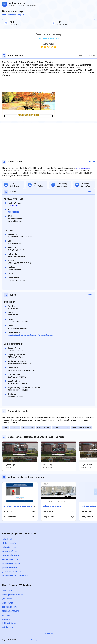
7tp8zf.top (7, 591)
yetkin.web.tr (8, 599)
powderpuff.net (9, 551)
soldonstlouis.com (52, 506)
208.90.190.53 (14, 212)
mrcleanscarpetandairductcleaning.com (24, 506)
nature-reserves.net (12, 563)
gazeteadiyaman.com (12, 571)
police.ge (6, 615)
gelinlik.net (7, 539)
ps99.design (8, 627)
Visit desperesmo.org (13, 15)
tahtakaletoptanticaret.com (15, 575)
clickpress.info (9, 543)
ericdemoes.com (10, 559)
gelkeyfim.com (9, 547)
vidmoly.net (7, 603)
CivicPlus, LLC (14, 205)
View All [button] (92, 162)
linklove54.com (9, 623)
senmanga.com (9, 607)
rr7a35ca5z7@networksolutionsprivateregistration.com (31, 335)
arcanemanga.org (10, 611)
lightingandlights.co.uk (13, 595)
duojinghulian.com (11, 555)
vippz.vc (6, 619)
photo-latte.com (10, 567)
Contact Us (49, 634)
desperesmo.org (83, 168)
